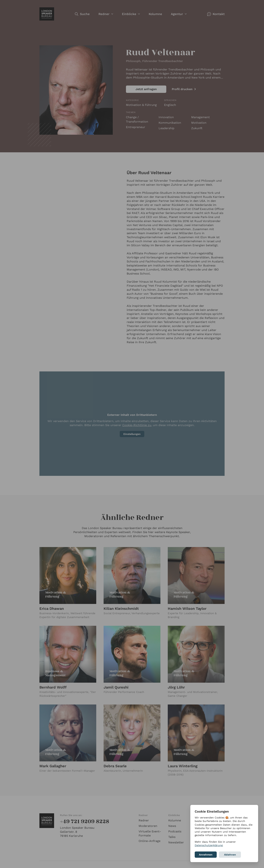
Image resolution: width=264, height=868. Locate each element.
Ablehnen (230, 855)
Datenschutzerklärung (209, 845)
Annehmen (206, 855)
